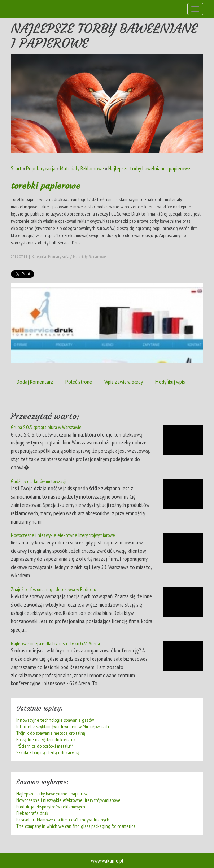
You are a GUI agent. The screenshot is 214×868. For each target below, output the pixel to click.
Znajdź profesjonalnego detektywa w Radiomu (54, 589)
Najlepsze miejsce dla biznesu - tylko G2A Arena (55, 643)
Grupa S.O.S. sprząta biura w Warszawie (46, 427)
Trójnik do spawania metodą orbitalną (51, 733)
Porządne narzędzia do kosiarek (46, 739)
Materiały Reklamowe (82, 168)
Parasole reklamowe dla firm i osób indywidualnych (63, 820)
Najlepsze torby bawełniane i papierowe (149, 168)
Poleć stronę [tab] (79, 382)
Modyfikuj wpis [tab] (170, 382)
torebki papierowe (45, 186)
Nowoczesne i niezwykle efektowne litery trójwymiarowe (63, 535)
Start (16, 168)
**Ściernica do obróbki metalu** (45, 746)
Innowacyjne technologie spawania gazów (55, 720)
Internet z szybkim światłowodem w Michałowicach (63, 726)
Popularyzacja (41, 168)
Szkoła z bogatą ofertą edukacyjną (48, 752)
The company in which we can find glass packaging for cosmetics (76, 826)
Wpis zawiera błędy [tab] (124, 382)
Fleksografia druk (32, 813)
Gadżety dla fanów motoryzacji (39, 481)
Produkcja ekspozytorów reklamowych (51, 807)
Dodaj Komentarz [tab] (35, 382)
